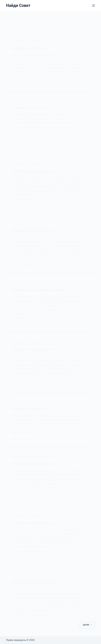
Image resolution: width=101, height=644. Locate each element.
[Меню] (93, 6)
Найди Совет (18, 6)
